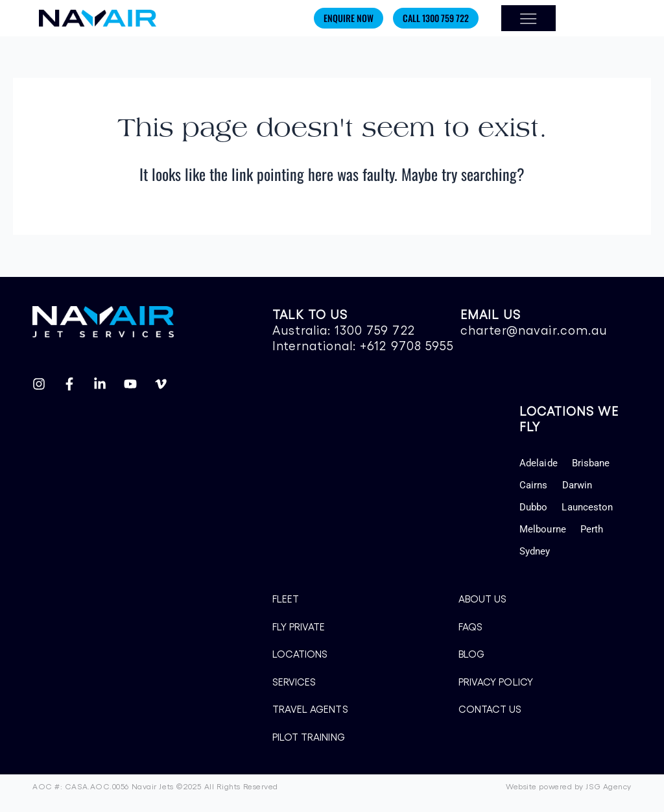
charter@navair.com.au (534, 329)
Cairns (533, 485)
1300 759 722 (375, 329)
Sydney (535, 551)
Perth (592, 529)
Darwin (577, 485)
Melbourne (543, 529)
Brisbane (591, 463)
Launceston (587, 507)
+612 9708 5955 (407, 345)
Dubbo (533, 507)
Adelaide (539, 463)
